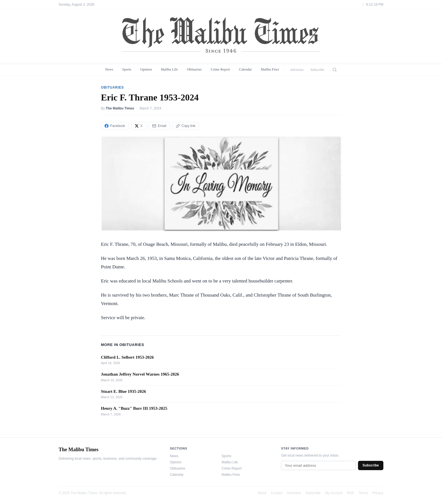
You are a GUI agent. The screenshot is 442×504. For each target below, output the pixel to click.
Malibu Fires (270, 69)
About (262, 493)
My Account (334, 493)
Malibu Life (169, 69)
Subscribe (317, 70)
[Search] (335, 70)
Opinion (146, 69)
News (109, 69)
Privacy (378, 493)
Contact (277, 493)
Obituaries (194, 69)
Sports (127, 69)
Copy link (186, 126)
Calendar (245, 69)
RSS (351, 493)
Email (159, 126)
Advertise (297, 70)
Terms (363, 493)
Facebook (115, 126)
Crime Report (220, 69)
